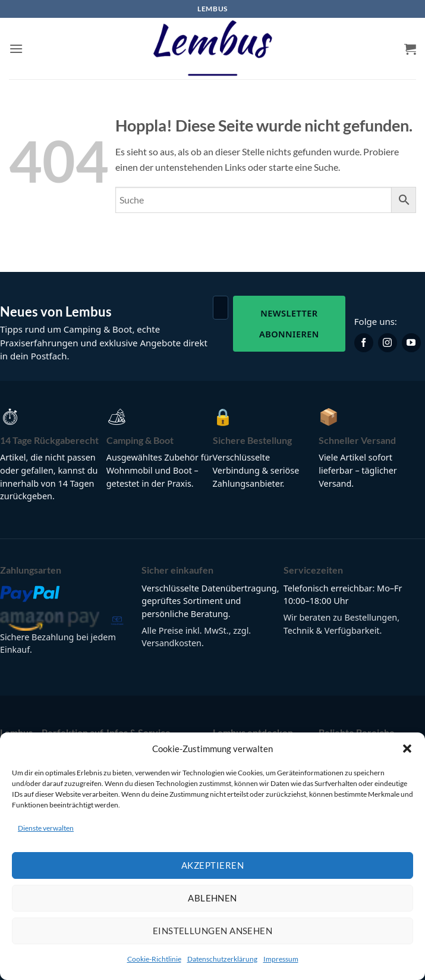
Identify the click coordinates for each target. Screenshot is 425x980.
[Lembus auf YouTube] (411, 343)
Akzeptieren (212, 865)
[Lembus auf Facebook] (364, 343)
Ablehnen (212, 898)
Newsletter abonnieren (289, 323)
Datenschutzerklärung (222, 959)
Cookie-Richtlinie (154, 959)
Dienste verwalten (46, 828)
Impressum (281, 959)
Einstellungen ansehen (212, 931)
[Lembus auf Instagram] (388, 343)
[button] (407, 749)
